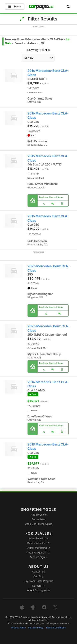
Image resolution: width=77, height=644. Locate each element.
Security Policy (36, 628)
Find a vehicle (38, 515)
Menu (15, 6)
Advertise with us (39, 538)
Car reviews (39, 519)
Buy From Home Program (38, 581)
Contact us (39, 572)
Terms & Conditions (56, 628)
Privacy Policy (18, 628)
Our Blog (38, 576)
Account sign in (39, 557)
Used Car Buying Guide (38, 524)
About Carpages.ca (38, 590)
